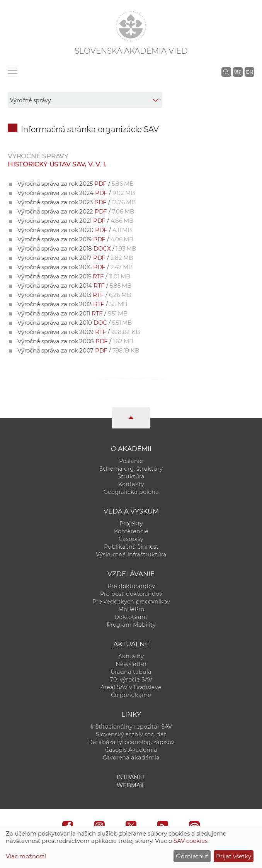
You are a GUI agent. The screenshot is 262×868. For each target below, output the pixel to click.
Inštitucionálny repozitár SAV (131, 727)
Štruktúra (131, 476)
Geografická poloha (131, 492)
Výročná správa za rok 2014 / (74, 286)
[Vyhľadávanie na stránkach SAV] (226, 72)
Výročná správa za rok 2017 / (75, 258)
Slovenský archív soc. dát (131, 734)
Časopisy (131, 539)
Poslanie (131, 461)
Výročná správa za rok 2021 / (75, 221)
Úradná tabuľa (131, 672)
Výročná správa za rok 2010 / (75, 323)
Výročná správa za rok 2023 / (77, 202)
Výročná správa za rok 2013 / (74, 295)
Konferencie (131, 531)
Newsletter (131, 664)
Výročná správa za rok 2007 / (78, 350)
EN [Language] (250, 72)
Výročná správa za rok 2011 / (72, 313)
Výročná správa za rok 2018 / (77, 248)
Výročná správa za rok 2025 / (76, 184)
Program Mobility (131, 625)
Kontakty (131, 484)
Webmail (131, 785)
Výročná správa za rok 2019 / (75, 239)
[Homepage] (131, 26)
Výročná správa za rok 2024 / (76, 193)
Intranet (131, 777)
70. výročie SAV (131, 680)
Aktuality (131, 656)
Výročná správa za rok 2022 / (76, 211)
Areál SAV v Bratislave (131, 687)
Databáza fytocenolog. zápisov (131, 742)
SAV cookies (191, 841)
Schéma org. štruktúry (131, 469)
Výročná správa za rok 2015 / (74, 276)
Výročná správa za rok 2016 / (75, 267)
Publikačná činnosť (131, 547)
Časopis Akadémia (131, 750)
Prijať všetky (234, 856)
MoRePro (131, 609)
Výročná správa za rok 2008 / (75, 341)
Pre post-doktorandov (131, 594)
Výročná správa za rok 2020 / (75, 230)
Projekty (131, 524)
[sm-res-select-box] (85, 100)
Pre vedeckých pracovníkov (131, 602)
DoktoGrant (131, 617)
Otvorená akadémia (131, 758)
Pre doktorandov (131, 586)
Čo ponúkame (131, 695)
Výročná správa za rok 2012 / (72, 304)
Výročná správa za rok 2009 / (79, 332)
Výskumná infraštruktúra (131, 554)
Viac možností (26, 856)
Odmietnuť (192, 856)
